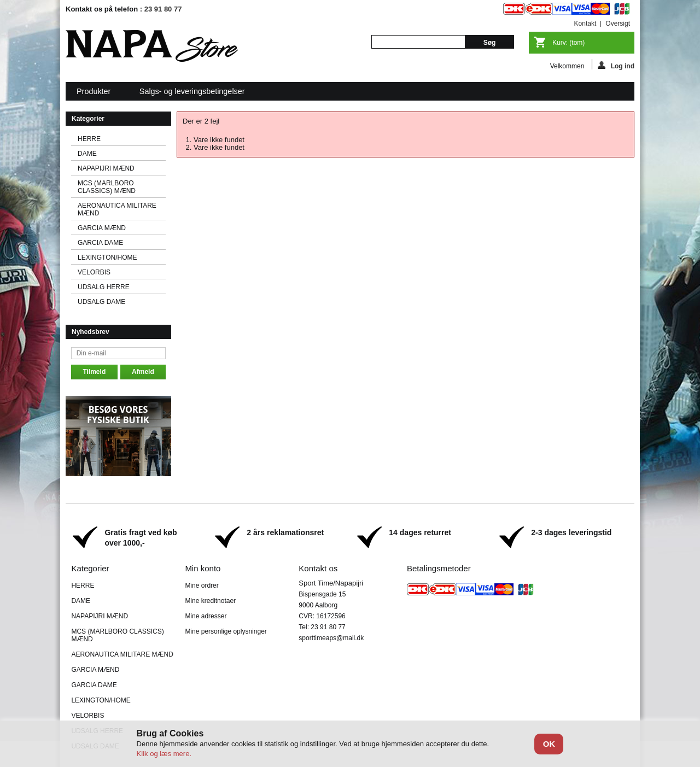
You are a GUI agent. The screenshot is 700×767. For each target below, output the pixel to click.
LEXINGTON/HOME (107, 257)
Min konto (203, 568)
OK (549, 744)
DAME (87, 154)
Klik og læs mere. (164, 754)
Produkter (94, 94)
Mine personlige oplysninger (226, 631)
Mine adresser (206, 616)
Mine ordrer (202, 586)
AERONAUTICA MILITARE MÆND (117, 209)
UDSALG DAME (101, 302)
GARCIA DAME (100, 243)
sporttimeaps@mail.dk (331, 638)
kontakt (585, 24)
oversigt (618, 24)
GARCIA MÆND (102, 228)
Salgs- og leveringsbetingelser (192, 91)
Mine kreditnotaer (210, 601)
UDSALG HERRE (104, 287)
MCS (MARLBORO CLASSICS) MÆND (107, 187)
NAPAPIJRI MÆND (106, 168)
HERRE (89, 139)
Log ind (616, 65)
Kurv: (568, 43)
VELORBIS (94, 272)
